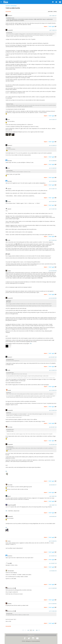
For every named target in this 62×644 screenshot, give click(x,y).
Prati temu (50, 11)
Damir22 (9, 189)
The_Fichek (10, 427)
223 (33, 630)
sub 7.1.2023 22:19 (53, 30)
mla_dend (10, 161)
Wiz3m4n (9, 604)
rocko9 (9, 202)
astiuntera (10, 556)
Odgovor (46, 26)
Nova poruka (8, 11)
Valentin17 (10, 16)
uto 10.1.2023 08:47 (53, 161)
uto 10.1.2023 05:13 (53, 145)
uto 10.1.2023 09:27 (53, 168)
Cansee (9, 271)
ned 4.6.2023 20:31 (53, 517)
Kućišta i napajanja (11, 6)
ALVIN (9, 240)
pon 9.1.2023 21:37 (53, 120)
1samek (9, 390)
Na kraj (55, 11)
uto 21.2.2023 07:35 (53, 390)
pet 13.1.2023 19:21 (53, 202)
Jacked (9, 563)
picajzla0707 (10, 30)
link (31, 343)
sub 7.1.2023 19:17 (53, 16)
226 (37, 630)
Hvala (50, 26)
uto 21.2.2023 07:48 (53, 410)
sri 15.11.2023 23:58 (53, 611)
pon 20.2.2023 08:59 (53, 298)
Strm (9, 120)
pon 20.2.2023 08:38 (53, 271)
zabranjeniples (11, 571)
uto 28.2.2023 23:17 (53, 485)
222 (31, 630)
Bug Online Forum (6, 2)
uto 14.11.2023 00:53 (53, 604)
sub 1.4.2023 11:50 (53, 505)
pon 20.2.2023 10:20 (53, 357)
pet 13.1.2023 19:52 (53, 209)
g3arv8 (9, 496)
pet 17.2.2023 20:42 (53, 240)
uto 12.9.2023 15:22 (53, 556)
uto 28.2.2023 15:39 (53, 445)
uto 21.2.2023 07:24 (53, 370)
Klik (6, 511)
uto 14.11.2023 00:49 (53, 588)
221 (28, 630)
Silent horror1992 (12, 588)
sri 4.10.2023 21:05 (53, 571)
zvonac (9, 541)
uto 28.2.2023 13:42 (53, 427)
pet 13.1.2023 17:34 (53, 189)
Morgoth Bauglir (11, 505)
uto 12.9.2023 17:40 (53, 563)
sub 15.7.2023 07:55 (53, 541)
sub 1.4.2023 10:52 (53, 496)
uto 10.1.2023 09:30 (53, 181)
